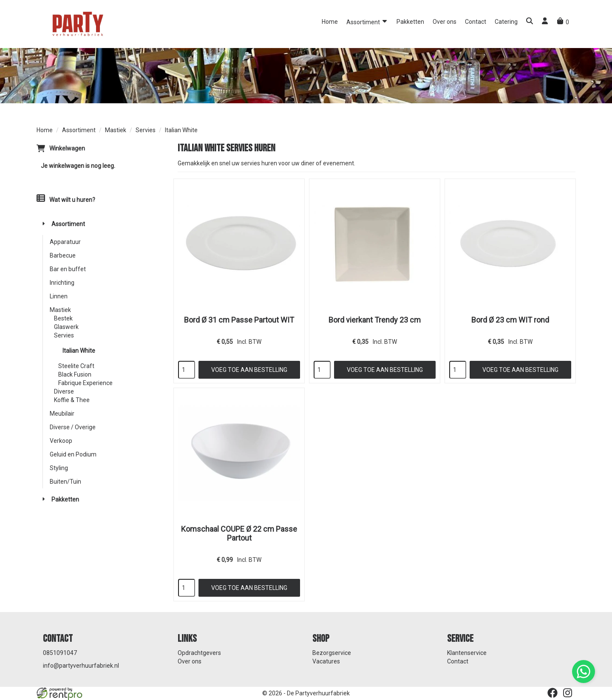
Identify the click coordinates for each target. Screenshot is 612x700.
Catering (506, 22)
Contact (476, 22)
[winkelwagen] (563, 22)
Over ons (445, 22)
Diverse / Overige (73, 427)
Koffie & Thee (72, 400)
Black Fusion (75, 374)
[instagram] (568, 693)
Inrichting (62, 283)
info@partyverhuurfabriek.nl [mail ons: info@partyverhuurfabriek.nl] (81, 666)
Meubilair (62, 414)
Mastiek (116, 130)
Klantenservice (467, 653)
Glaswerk (66, 327)
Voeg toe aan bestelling (249, 370)
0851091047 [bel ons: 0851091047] (60, 653)
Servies (146, 130)
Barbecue (63, 255)
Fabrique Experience (85, 383)
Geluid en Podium (73, 454)
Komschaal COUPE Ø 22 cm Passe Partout (239, 533)
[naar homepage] (77, 23)
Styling (59, 468)
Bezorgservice (332, 653)
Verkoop (61, 441)
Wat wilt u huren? (66, 200)
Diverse (64, 391)
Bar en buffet (68, 269)
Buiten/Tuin (65, 482)
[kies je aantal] (187, 370)
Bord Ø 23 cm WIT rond (510, 320)
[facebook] (552, 693)
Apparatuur (65, 242)
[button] (530, 22)
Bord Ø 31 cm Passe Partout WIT (239, 320)
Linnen (59, 296)
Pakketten (410, 22)
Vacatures (326, 661)
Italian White (79, 351)
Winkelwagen (67, 148)
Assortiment (367, 21)
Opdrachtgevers (199, 653)
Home (330, 22)
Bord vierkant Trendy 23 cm (375, 320)
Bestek (63, 318)
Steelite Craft (76, 366)
